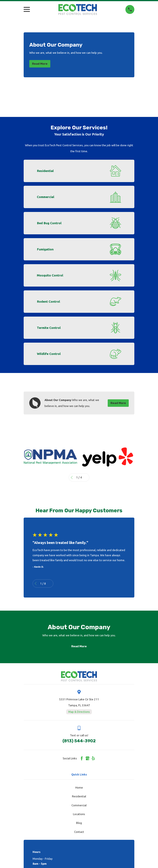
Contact (79, 832)
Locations (79, 814)
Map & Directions (79, 712)
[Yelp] (93, 758)
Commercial (79, 805)
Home (79, 787)
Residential (79, 796)
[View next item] (86, 478)
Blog (79, 823)
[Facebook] (82, 758)
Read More (40, 64)
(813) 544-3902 (79, 741)
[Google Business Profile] (88, 758)
